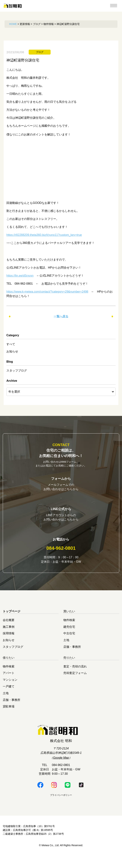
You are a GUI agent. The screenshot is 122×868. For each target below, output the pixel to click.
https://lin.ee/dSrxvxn (20, 276)
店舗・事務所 (72, 659)
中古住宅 (69, 645)
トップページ (12, 623)
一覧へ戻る (61, 316)
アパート (9, 685)
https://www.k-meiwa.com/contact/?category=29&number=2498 (47, 292)
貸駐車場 (9, 718)
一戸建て (9, 698)
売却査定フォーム (75, 685)
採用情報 (9, 645)
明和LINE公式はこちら (61, 537)
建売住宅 (69, 639)
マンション (10, 692)
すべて (11, 344)
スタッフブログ (17, 371)
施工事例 (9, 639)
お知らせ (12, 351)
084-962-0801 (61, 560)
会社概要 (9, 632)
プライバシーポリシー (61, 807)
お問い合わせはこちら (61, 500)
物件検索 (69, 632)
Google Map (61, 770)
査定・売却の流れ (75, 678)
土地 (66, 652)
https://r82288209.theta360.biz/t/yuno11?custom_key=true (44, 235)
